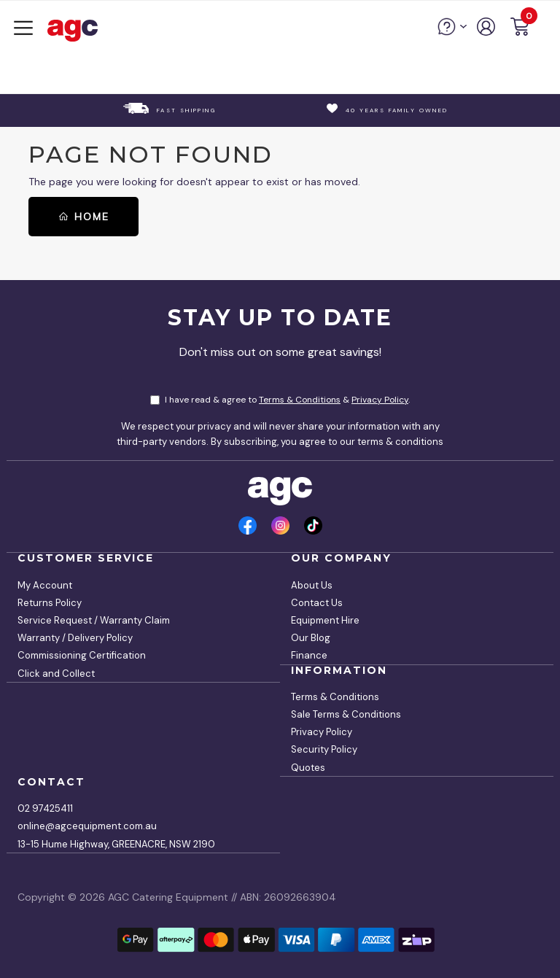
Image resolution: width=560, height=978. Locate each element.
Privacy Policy (380, 400)
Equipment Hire (325, 620)
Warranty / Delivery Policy (75, 638)
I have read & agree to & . (280, 400)
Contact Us (317, 603)
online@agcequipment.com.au (87, 826)
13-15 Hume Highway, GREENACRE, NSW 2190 (116, 844)
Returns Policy (50, 603)
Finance (309, 655)
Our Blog (311, 638)
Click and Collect (56, 674)
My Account (45, 585)
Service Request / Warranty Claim (94, 620)
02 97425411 (45, 808)
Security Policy (324, 749)
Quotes (308, 768)
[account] (487, 32)
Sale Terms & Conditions (346, 714)
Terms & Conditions (300, 400)
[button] (520, 29)
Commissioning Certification (82, 655)
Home (83, 217)
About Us (312, 585)
